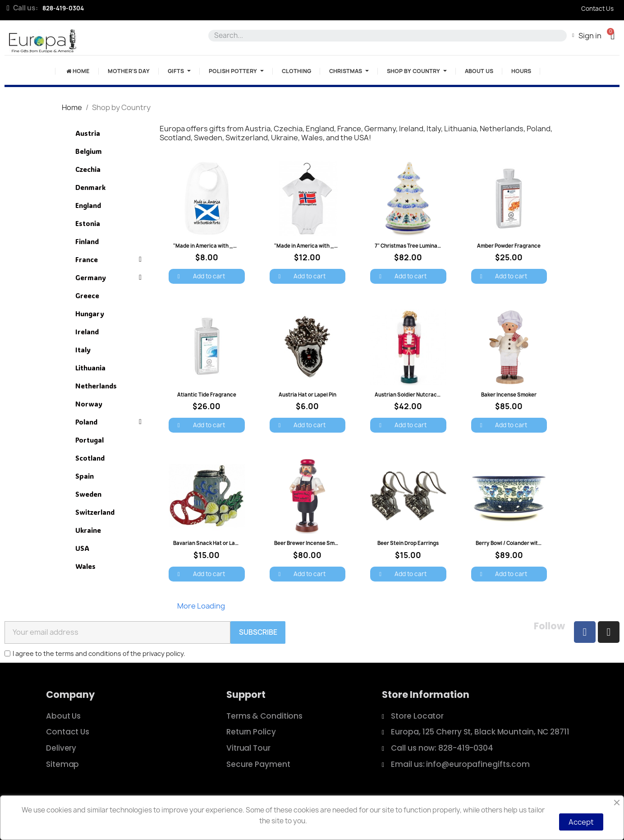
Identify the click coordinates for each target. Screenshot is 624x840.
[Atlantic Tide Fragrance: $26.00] (207, 371)
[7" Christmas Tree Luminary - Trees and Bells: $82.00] (408, 222)
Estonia (88, 223)
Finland (87, 241)
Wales (85, 566)
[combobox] (386, 36)
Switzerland (95, 512)
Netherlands (96, 386)
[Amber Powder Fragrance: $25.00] (509, 222)
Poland (108, 422)
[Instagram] (609, 632)
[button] (613, 35)
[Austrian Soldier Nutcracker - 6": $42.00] (408, 371)
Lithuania (90, 368)
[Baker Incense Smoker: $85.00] (509, 371)
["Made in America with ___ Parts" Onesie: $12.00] (308, 222)
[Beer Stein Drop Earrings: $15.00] (408, 520)
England (88, 205)
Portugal (89, 440)
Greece (87, 295)
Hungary (90, 314)
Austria (88, 133)
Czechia (88, 169)
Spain (85, 476)
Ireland (87, 332)
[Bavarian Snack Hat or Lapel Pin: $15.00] (207, 520)
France (108, 259)
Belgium (89, 151)
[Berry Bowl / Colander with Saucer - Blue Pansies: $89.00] (509, 520)
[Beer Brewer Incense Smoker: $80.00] (308, 520)
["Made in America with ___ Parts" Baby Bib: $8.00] (207, 222)
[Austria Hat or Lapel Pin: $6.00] (308, 371)
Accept (581, 822)
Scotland (90, 458)
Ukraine (88, 530)
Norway (89, 404)
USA (82, 548)
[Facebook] (585, 632)
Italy (83, 350)
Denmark (90, 187)
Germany (108, 277)
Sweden (88, 494)
